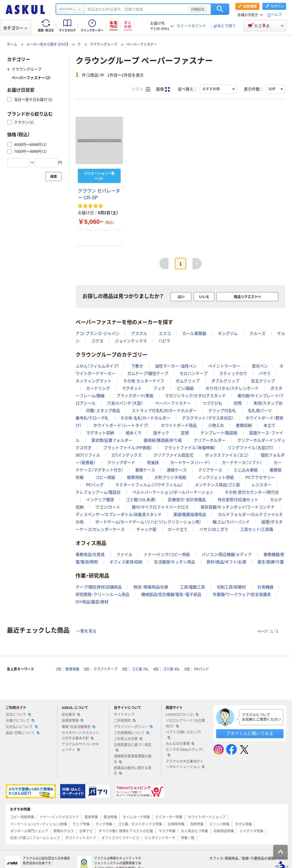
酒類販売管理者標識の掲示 (133, 759)
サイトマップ (124, 715)
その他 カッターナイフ (144, 381)
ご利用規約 (125, 721)
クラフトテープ (106, 669)
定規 (185, 433)
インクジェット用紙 (216, 477)
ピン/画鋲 (185, 388)
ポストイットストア (81, 838)
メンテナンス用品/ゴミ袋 (217, 485)
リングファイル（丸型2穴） (251, 448)
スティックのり (233, 373)
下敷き (137, 366)
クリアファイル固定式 (173, 455)
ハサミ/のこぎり (214, 529)
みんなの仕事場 (180, 744)
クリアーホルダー (210, 440)
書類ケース (145, 470)
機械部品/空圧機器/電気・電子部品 (171, 594)
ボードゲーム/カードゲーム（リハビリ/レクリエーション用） (148, 522)
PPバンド (202, 669)
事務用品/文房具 (90, 554)
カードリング (98, 388)
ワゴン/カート (108, 507)
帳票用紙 (135, 477)
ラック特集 (104, 824)
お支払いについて (22, 727)
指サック (161, 433)
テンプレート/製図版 (219, 433)
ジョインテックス (131, 341)
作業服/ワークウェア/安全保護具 (242, 594)
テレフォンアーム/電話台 (98, 492)
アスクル (139, 333)
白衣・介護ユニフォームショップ (35, 838)
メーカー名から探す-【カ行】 (47, 45)
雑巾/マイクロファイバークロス (160, 507)
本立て (269, 425)
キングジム (228, 333)
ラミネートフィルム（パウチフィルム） (149, 485)
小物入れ (216, 425)
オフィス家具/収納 (126, 562)
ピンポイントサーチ (160, 838)
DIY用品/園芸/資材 (92, 602)
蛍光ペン (260, 366)
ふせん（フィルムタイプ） (98, 366)
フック (159, 388)
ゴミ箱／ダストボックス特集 (140, 824)
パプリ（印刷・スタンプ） (184, 735)
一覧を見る (86, 631)
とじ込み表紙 (246, 470)
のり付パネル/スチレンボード (232, 388)
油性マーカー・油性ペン (176, 366)
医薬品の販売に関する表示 (133, 771)
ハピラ (164, 341)
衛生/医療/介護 (271, 562)
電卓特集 (91, 817)
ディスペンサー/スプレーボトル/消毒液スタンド (119, 515)
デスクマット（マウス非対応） (208, 418)
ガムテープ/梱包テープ (148, 373)
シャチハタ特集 (252, 831)
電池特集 (110, 817)
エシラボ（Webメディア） (184, 752)
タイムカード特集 (136, 817)
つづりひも (212, 403)
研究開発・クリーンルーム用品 (103, 594)
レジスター (261, 485)
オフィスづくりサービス (120, 838)
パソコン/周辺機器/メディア (227, 554)
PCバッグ (95, 485)
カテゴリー (15, 28)
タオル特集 (244, 824)
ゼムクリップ (188, 381)
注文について (18, 715)
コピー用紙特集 (22, 817)
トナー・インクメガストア (59, 817)
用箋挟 (153, 463)
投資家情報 (72, 721)
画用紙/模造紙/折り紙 (163, 440)
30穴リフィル (88, 455)
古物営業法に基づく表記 (133, 747)
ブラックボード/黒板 (135, 396)
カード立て (178, 529)
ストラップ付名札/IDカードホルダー (164, 411)
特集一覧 (188, 838)
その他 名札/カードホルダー (145, 418)
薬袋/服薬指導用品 (190, 515)
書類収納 (244, 425)
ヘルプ (277, 15)
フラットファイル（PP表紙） (128, 448)
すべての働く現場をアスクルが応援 (126, 831)
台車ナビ (86, 831)
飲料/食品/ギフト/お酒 (226, 562)
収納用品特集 (224, 831)
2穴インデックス (127, 455)
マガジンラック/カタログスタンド (195, 396)
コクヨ (97, 341)
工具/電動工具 (192, 587)
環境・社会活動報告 (78, 727)
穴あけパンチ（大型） (125, 403)
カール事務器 (194, 333)
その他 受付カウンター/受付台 (252, 492)
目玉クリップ (263, 381)
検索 (220, 9)
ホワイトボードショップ (207, 817)
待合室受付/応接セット (238, 500)
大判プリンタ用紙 (170, 477)
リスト (141, 89)
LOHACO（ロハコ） (182, 715)
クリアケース (210, 470)
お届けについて (20, 721)
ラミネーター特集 (169, 817)
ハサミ (265, 373)
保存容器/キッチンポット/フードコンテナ (238, 507)
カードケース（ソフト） (242, 463)
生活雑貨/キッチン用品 (175, 562)
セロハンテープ (194, 373)
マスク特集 (167, 831)
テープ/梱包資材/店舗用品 (99, 587)
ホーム (12, 45)
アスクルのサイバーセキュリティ (80, 747)
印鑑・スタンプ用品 (103, 411)
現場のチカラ (64, 831)
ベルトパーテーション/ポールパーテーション (173, 492)
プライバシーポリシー (133, 727)
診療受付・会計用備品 (187, 500)
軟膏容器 (72, 669)
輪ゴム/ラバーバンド (231, 522)
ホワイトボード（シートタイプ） (121, 425)
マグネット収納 (100, 433)
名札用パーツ (260, 411)
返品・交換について (23, 733)
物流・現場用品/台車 (151, 587)
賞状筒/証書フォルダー (112, 440)
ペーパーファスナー (173, 403)
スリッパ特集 (219, 824)
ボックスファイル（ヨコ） (227, 455)
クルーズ (257, 333)
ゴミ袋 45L (171, 669)
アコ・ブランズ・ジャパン (98, 333)
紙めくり (134, 433)
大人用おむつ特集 (194, 831)
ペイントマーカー (224, 366)
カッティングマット (94, 381)
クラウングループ (104, 45)
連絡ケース (177, 470)
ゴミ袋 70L (140, 669)
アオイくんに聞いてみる (250, 733)
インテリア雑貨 (100, 500)
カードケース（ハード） (190, 463)
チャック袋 (146, 529)
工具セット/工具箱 (257, 529)
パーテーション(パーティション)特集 (39, 824)
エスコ (165, 333)
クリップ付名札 (222, 411)
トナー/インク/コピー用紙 (167, 554)
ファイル (124, 554)
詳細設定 (198, 9)
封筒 (238, 403)
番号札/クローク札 (92, 418)
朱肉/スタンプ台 (268, 403)
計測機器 (265, 587)
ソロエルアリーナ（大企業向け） (185, 723)
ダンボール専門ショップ (29, 831)
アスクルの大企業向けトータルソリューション (185, 764)
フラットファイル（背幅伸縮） (190, 448)
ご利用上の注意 (128, 739)
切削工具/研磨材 (231, 587)
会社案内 (71, 715)
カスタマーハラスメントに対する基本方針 (80, 736)
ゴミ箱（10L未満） (141, 500)
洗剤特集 (197, 824)
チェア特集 (81, 824)
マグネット (132, 388)
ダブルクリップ (225, 381)
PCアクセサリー (260, 477)
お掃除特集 (176, 824)
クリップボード (121, 463)
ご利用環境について (131, 733)
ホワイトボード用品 (179, 425)
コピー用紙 (105, 477)
